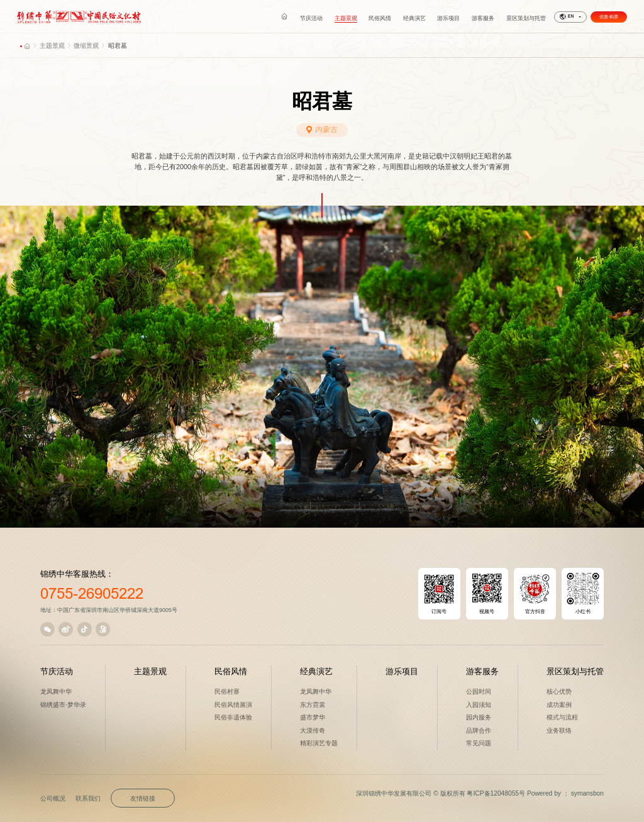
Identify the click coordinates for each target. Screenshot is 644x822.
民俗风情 (231, 671)
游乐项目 (402, 671)
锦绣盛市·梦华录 (63, 705)
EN (567, 17)
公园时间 (479, 691)
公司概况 (53, 798)
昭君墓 (118, 46)
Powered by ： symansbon (565, 793)
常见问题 (479, 743)
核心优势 (559, 691)
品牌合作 (479, 730)
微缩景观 (86, 46)
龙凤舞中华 (56, 691)
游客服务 (482, 671)
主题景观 (52, 46)
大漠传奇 (313, 730)
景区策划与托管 (575, 671)
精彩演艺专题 (319, 743)
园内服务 (479, 717)
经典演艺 (316, 671)
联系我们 (88, 798)
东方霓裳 (313, 705)
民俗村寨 (227, 691)
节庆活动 (57, 671)
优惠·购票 (609, 17)
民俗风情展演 (233, 705)
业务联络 (559, 730)
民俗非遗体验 (233, 717)
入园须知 (479, 705)
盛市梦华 (313, 717)
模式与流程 (562, 717)
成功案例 (559, 705)
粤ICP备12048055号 (496, 793)
